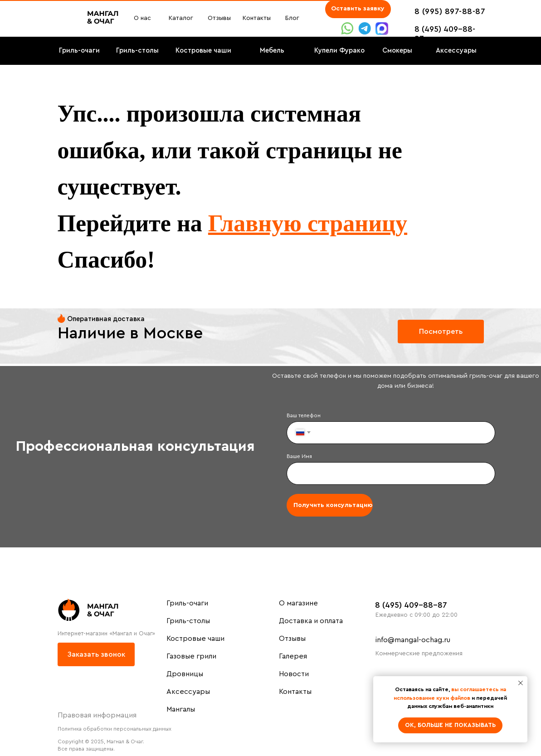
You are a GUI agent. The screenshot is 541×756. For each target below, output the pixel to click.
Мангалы (181, 709)
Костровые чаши (195, 639)
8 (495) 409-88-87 (411, 605)
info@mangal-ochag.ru (413, 640)
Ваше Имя (299, 456)
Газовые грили (191, 656)
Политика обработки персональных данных (115, 729)
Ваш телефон (304, 415)
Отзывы (292, 639)
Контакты (295, 692)
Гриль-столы (188, 621)
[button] (358, 9)
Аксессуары (188, 692)
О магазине (298, 603)
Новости (294, 674)
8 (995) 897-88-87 (450, 11)
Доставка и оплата (311, 621)
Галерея (293, 656)
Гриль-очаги (187, 603)
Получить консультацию (333, 505)
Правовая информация (97, 715)
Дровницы (185, 674)
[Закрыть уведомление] (521, 683)
